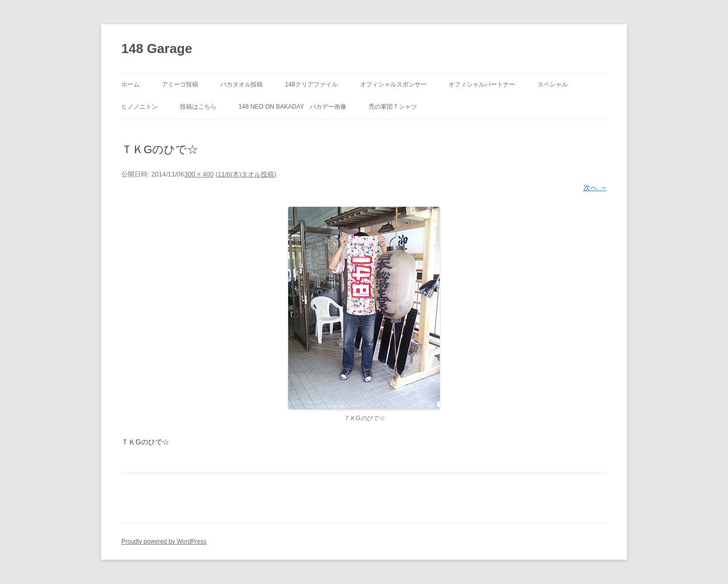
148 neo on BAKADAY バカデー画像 (293, 107)
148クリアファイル (311, 84)
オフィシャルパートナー (482, 84)
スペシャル (553, 84)
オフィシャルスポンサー (393, 84)
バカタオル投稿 (242, 84)
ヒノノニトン (140, 107)
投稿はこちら (198, 107)
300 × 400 (199, 174)
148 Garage (157, 49)
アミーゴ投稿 (180, 84)
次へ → (595, 188)
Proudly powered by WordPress (164, 542)
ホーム (130, 84)
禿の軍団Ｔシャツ (393, 107)
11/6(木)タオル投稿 (246, 174)
